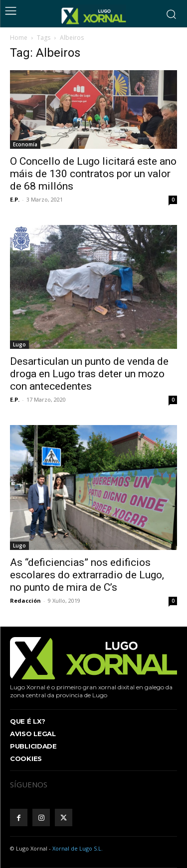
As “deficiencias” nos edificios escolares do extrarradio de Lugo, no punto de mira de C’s (87, 575)
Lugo (19, 344)
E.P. (15, 199)
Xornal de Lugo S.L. (78, 848)
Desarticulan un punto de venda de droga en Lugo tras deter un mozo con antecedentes (89, 374)
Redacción (25, 600)
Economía (25, 144)
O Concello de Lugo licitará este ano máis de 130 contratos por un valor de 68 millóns (93, 174)
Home (19, 38)
